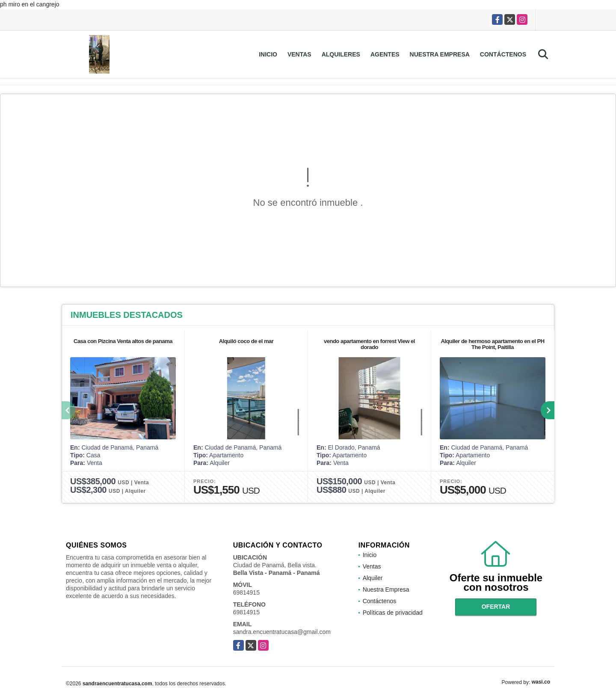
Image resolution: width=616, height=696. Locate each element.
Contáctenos (503, 54)
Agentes (385, 54)
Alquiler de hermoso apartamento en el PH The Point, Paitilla (492, 344)
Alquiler (373, 578)
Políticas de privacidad (393, 613)
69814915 (246, 592)
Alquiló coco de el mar (246, 341)
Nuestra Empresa (440, 54)
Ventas (299, 54)
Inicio (268, 54)
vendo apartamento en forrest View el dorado (369, 344)
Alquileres (341, 54)
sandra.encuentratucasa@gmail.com (282, 632)
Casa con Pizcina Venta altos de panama (123, 341)
